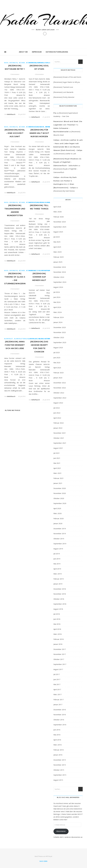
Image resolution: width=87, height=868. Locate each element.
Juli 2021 (57, 453)
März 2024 (58, 312)
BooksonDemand (36, 63)
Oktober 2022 (59, 393)
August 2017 (58, 669)
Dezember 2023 (60, 327)
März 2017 (58, 694)
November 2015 (60, 765)
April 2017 (57, 689)
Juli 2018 (57, 614)
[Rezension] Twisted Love (63, 87)
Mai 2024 (57, 302)
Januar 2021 (58, 483)
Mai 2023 (57, 363)
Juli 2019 (57, 554)
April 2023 (57, 368)
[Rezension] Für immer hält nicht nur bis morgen (39, 133)
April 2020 (57, 508)
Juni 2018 (57, 619)
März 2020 (58, 513)
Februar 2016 (59, 750)
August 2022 (58, 403)
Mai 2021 (57, 463)
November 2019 (60, 533)
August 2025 (58, 232)
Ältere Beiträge (12, 410)
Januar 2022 (58, 428)
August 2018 (58, 609)
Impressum (37, 52)
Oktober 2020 (59, 498)
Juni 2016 (57, 730)
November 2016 (60, 715)
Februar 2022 (59, 423)
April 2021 (57, 468)
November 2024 (60, 272)
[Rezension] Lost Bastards (63, 92)
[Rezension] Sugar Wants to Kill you (67, 82)
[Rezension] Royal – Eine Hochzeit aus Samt (15, 133)
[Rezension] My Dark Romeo (64, 191)
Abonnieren (61, 831)
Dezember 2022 (60, 383)
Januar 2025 (58, 262)
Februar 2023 (59, 373)
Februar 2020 (59, 518)
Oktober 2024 (59, 277)
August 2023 (58, 347)
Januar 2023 (58, 378)
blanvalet (33, 271)
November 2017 (60, 654)
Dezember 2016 (60, 710)
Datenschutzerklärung (57, 52)
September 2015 (60, 775)
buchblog (14, 63)
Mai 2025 (57, 242)
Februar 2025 (59, 257)
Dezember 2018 (60, 589)
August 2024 (58, 287)
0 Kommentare (15, 74)
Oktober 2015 (59, 770)
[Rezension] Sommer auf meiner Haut (39, 277)
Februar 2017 (59, 700)
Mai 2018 (57, 624)
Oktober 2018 (59, 599)
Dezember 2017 (60, 649)
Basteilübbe (34, 127)
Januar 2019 (58, 584)
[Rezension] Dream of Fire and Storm (67, 77)
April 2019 (57, 569)
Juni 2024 (57, 297)
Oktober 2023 (59, 337)
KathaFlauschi (11, 114)
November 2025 (60, 222)
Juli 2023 (57, 352)
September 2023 (60, 342)
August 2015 (58, 780)
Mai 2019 (57, 564)
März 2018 (58, 634)
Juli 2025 (57, 237)
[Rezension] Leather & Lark (66, 154)
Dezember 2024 (60, 267)
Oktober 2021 (59, 438)
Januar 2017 (58, 704)
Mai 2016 (57, 735)
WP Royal (49, 856)
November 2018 (60, 594)
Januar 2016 (58, 755)
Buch (6, 63)
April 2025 (57, 247)
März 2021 (58, 473)
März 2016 (58, 745)
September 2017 (60, 664)
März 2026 (58, 212)
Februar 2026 (59, 217)
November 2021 (60, 433)
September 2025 (60, 227)
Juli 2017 (57, 674)
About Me (23, 52)
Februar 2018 (59, 639)
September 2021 (60, 443)
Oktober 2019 (59, 539)
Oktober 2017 (59, 659)
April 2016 (57, 740)
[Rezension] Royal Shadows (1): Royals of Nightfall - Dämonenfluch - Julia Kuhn (67, 162)
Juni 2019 (57, 559)
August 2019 (58, 549)
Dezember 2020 (60, 488)
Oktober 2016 (59, 720)
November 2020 (60, 493)
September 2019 (60, 544)
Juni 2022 (57, 413)
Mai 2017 (57, 684)
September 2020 (60, 503)
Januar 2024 (58, 322)
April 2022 (57, 418)
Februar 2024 (59, 317)
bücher (22, 63)
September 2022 (60, 398)
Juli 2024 (57, 292)
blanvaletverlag (46, 271)
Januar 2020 (58, 523)
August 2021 (58, 448)
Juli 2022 (57, 408)
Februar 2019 (59, 579)
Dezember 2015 (60, 760)
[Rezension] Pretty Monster (64, 97)
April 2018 (57, 629)
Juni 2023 (57, 358)
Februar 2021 (59, 478)
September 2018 (60, 604)
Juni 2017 (57, 679)
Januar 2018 (58, 644)
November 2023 (60, 332)
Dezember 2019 (60, 529)
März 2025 (58, 252)
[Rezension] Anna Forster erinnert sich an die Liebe (15, 345)
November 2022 (60, 388)
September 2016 (60, 725)
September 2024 (60, 282)
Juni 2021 (57, 458)
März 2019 (58, 574)
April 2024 (57, 307)
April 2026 (57, 207)
